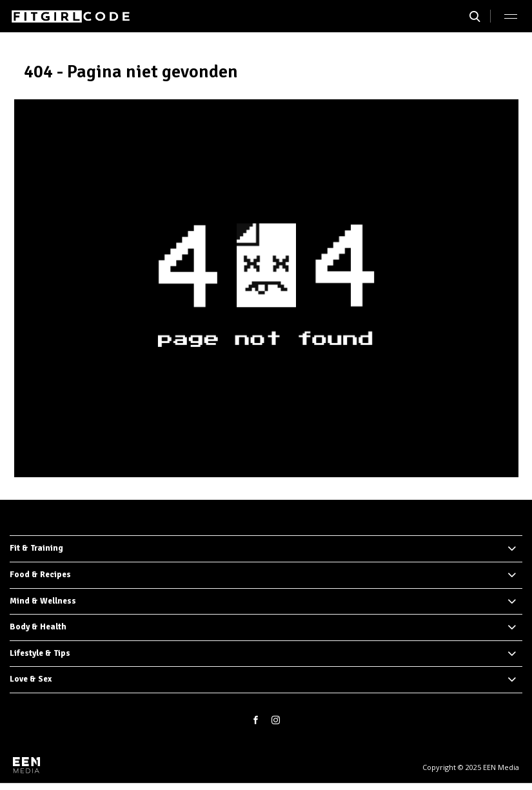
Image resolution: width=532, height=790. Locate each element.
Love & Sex (31, 679)
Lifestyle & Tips (40, 653)
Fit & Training (36, 548)
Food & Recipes (40, 575)
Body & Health (38, 627)
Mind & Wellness (43, 601)
